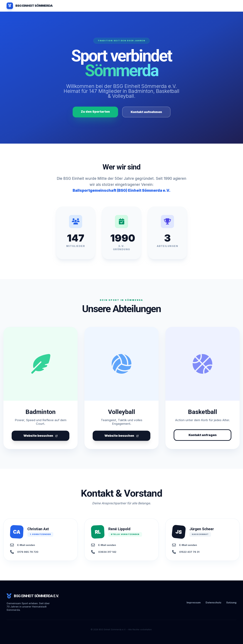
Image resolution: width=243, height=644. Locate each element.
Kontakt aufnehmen (146, 112)
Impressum (194, 602)
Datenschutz (213, 602)
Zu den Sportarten (95, 112)
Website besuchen (40, 436)
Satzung (231, 602)
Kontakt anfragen (203, 435)
